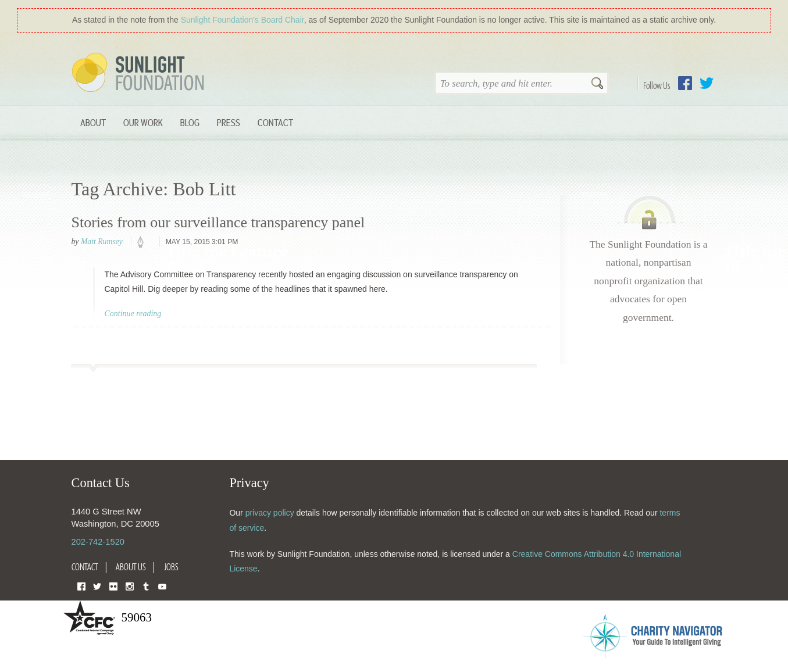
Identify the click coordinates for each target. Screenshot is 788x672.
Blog (190, 122)
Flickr (113, 586)
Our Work (143, 122)
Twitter (707, 83)
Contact (275, 122)
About (93, 122)
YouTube (162, 586)
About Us (131, 567)
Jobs (171, 567)
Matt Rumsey (102, 242)
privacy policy (270, 513)
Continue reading (133, 314)
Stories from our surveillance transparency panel (218, 222)
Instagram (130, 586)
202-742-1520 (98, 542)
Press (229, 122)
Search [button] (597, 84)
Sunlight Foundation (140, 73)
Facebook (685, 83)
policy (144, 242)
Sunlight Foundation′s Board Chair (243, 20)
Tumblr (146, 586)
